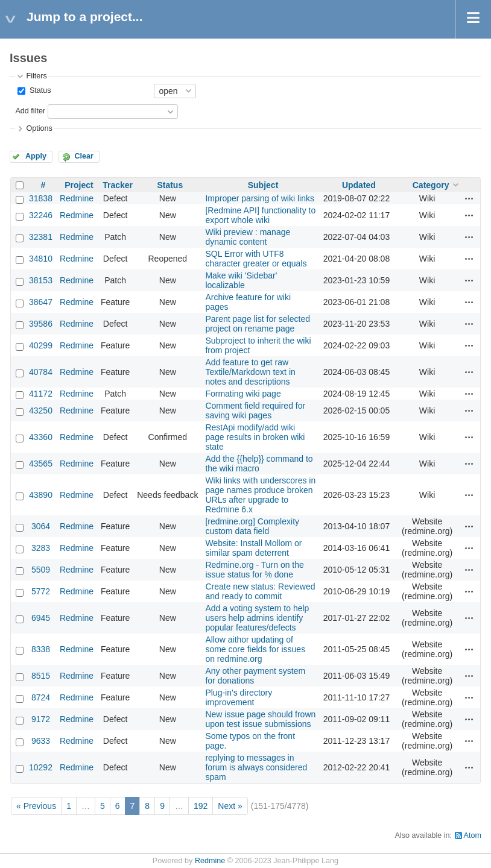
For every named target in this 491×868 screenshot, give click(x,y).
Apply (36, 156)
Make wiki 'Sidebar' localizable (241, 280)
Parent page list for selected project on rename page (258, 324)
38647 (41, 302)
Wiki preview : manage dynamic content (248, 237)
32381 (41, 237)
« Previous (36, 806)
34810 (41, 259)
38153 (41, 280)
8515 (41, 676)
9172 (41, 719)
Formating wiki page (243, 394)
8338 (41, 649)
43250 (41, 410)
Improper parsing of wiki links (260, 198)
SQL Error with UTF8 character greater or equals (256, 259)
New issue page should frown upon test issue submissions (260, 719)
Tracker (118, 185)
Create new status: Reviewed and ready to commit (260, 591)
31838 (41, 198)
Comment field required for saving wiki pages (255, 410)
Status (39, 90)
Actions (469, 198)
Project (79, 185)
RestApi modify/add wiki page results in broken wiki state (255, 437)
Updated (359, 185)
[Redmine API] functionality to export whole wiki (260, 215)
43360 (41, 437)
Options (39, 128)
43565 (41, 464)
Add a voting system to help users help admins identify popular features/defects (257, 618)
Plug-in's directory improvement (239, 697)
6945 (41, 618)
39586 (41, 324)
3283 (41, 548)
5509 (41, 570)
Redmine (77, 198)
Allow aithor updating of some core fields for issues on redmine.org (255, 649)
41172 (41, 394)
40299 (41, 345)
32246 (41, 215)
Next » (230, 806)
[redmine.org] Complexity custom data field (252, 526)
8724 (41, 697)
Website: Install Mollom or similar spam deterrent (253, 548)
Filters (36, 76)
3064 (41, 526)
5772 (41, 591)
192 (201, 806)
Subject (263, 185)
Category (431, 185)
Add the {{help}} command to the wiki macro (259, 464)
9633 (41, 741)
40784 (41, 372)
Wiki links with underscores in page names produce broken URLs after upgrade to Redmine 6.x (260, 495)
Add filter (30, 111)
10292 (41, 767)
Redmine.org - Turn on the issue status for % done (254, 570)
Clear (84, 156)
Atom (473, 835)
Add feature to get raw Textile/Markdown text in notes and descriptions (250, 372)
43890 (41, 495)
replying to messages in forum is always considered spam (256, 767)
